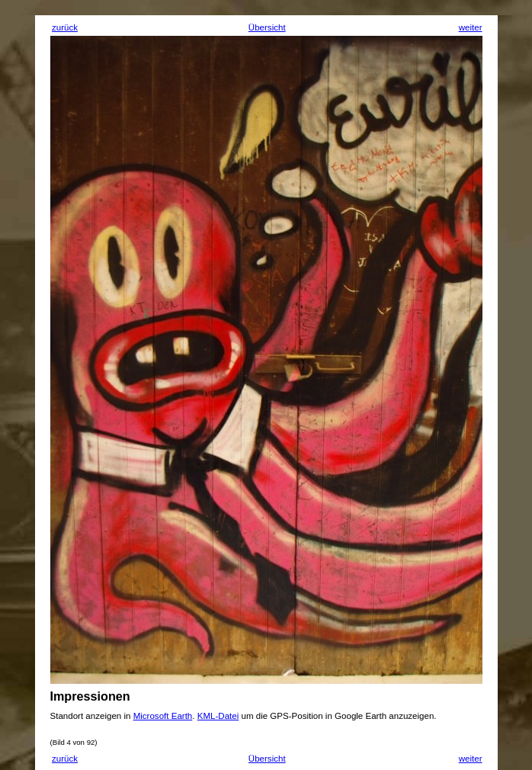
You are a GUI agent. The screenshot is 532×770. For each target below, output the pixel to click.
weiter (471, 27)
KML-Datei (218, 716)
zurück (65, 27)
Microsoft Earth (163, 716)
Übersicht (267, 27)
